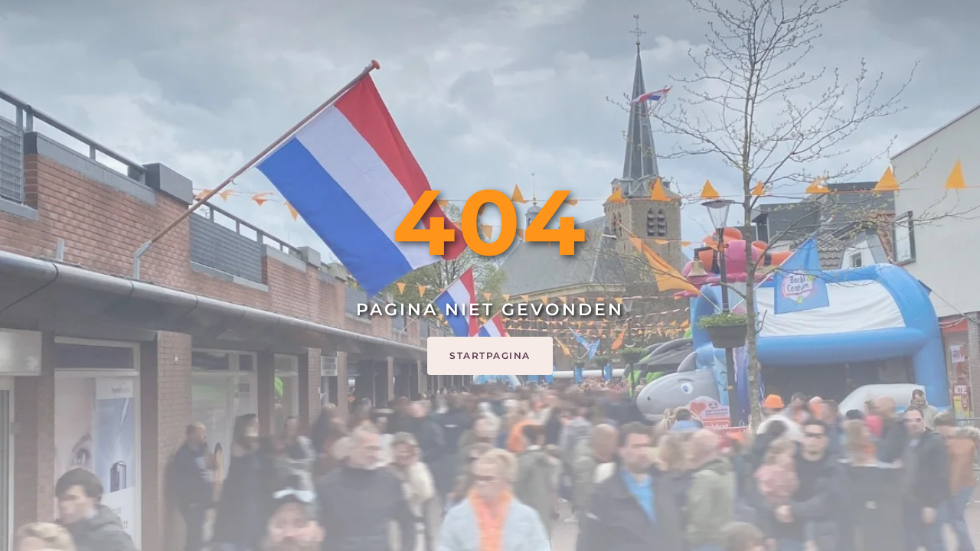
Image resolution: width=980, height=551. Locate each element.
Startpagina (490, 355)
